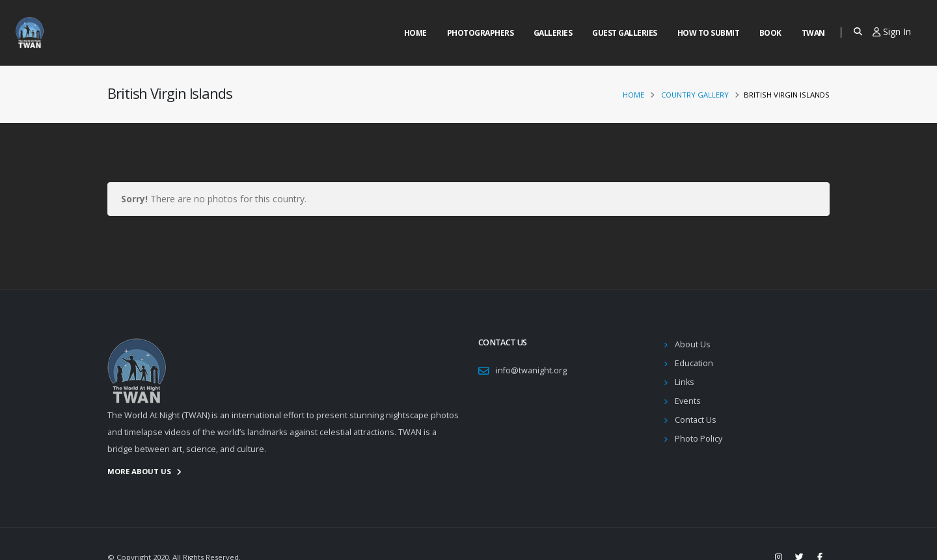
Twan (813, 33)
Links (685, 382)
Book (770, 33)
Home (415, 33)
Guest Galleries (625, 33)
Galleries (553, 33)
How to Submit (709, 33)
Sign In (892, 32)
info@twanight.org (531, 370)
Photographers (481, 33)
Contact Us (696, 420)
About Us (693, 344)
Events (688, 401)
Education (694, 363)
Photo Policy (699, 439)
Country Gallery (695, 95)
